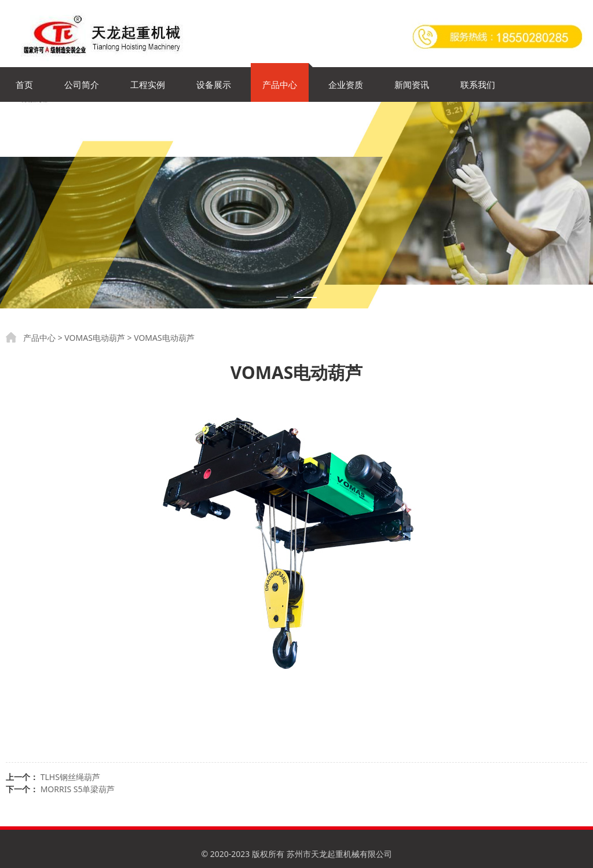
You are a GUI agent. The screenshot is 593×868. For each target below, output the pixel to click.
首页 (24, 84)
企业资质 (346, 84)
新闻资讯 (412, 84)
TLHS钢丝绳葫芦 (70, 777)
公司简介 (82, 84)
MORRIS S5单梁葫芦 (78, 789)
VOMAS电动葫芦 (95, 338)
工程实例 (148, 84)
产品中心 (280, 84)
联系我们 (478, 84)
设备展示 (214, 84)
